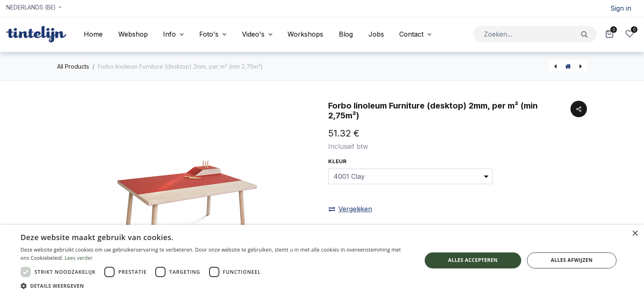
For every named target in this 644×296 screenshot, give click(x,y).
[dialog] (322, 260)
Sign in (621, 8)
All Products (73, 66)
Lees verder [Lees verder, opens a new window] (79, 258)
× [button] (635, 234)
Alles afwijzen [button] (572, 260)
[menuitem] (93, 34)
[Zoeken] (585, 34)
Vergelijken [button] (350, 209)
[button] (215, 286)
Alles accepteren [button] (473, 260)
